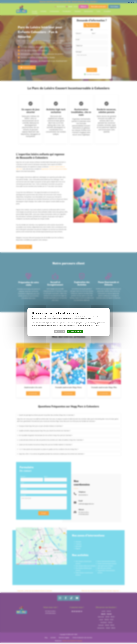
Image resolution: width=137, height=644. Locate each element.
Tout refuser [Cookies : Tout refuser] (132, 2)
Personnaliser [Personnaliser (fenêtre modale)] (60, 331)
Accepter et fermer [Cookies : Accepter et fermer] (75, 331)
